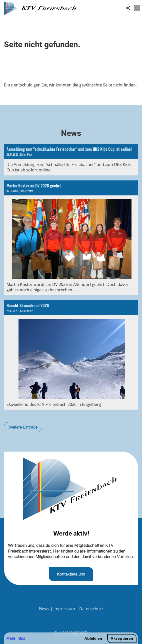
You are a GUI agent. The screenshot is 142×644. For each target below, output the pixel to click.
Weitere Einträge (23, 427)
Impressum (64, 609)
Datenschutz (91, 609)
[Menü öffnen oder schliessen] (137, 8)
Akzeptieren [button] (122, 638)
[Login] (128, 8)
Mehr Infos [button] (16, 638)
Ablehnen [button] (93, 638)
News (44, 609)
